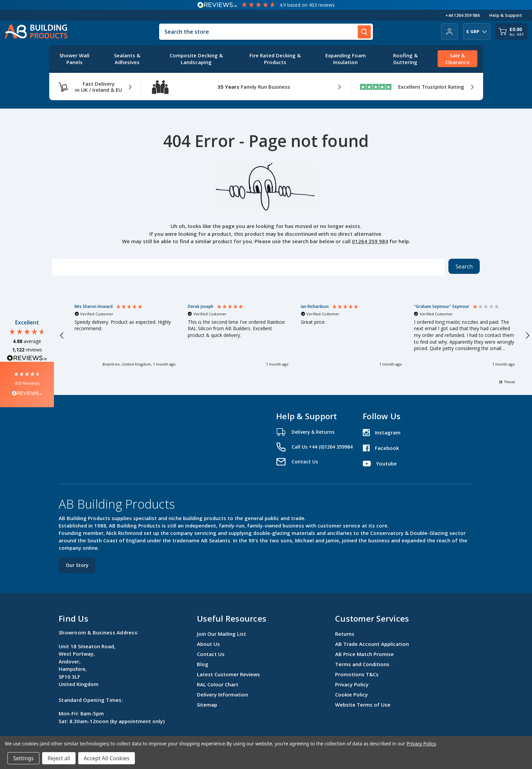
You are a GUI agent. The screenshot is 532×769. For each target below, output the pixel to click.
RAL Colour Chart (218, 684)
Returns (345, 634)
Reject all (59, 758)
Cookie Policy (351, 694)
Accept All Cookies (107, 758)
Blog (203, 664)
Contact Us (211, 654)
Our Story (77, 565)
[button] (27, 385)
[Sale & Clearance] (457, 59)
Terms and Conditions (362, 664)
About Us (208, 644)
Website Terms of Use (363, 705)
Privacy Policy (352, 684)
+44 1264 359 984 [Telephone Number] (462, 15)
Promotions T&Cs (357, 674)
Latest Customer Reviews (228, 674)
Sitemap (207, 705)
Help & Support (506, 15)
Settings (23, 758)
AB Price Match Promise (364, 654)
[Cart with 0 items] (511, 32)
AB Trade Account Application (372, 644)
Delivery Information (223, 694)
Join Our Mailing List (221, 634)
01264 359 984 (370, 241)
